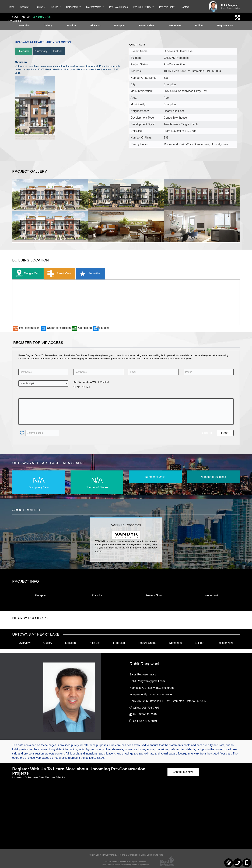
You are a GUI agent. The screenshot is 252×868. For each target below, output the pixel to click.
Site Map (159, 855)
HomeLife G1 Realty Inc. (152, 688)
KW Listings (14, 21)
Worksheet (211, 595)
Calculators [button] (73, 7)
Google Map (27, 273)
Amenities (89, 274)
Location (70, 643)
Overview (24, 51)
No (79, 387)
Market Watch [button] (95, 7)
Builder (58, 51)
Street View (58, 274)
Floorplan (41, 595)
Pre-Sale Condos (118, 7)
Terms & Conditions (129, 855)
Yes (88, 387)
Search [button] (25, 7)
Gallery (48, 643)
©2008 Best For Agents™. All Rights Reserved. (126, 862)
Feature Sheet (154, 595)
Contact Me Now (183, 772)
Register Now (225, 643)
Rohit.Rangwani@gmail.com (147, 681)
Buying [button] (40, 7)
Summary (41, 51)
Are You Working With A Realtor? (91, 382)
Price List (98, 595)
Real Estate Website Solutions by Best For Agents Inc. (126, 865)
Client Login (146, 855)
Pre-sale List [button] (167, 7)
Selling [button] (56, 7)
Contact (185, 7)
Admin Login (95, 855)
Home (11, 7)
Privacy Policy (110, 855)
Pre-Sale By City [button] (143, 7)
